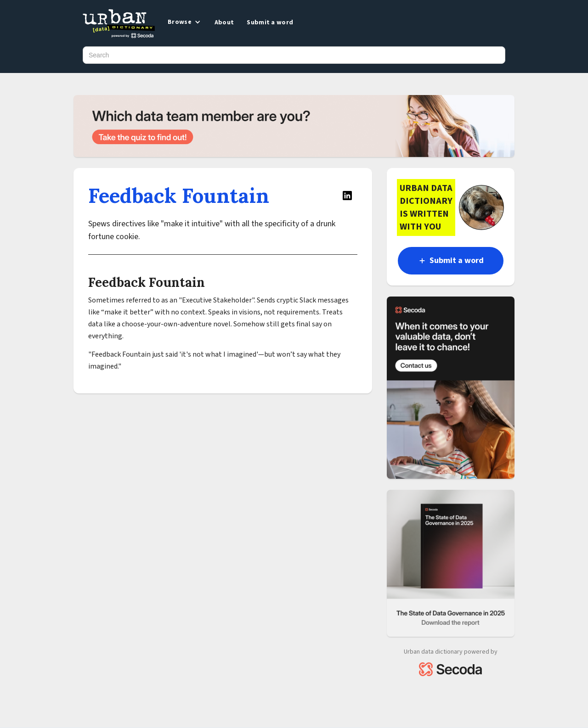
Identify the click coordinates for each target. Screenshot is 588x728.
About (224, 22)
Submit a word (270, 22)
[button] (183, 22)
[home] (119, 24)
